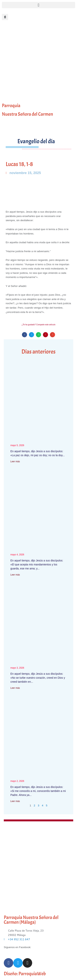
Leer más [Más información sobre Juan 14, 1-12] (15, 688)
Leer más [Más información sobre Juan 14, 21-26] (15, 575)
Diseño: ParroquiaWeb (25, 974)
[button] (38, 5)
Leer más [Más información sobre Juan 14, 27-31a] (15, 462)
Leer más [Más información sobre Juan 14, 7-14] (15, 801)
